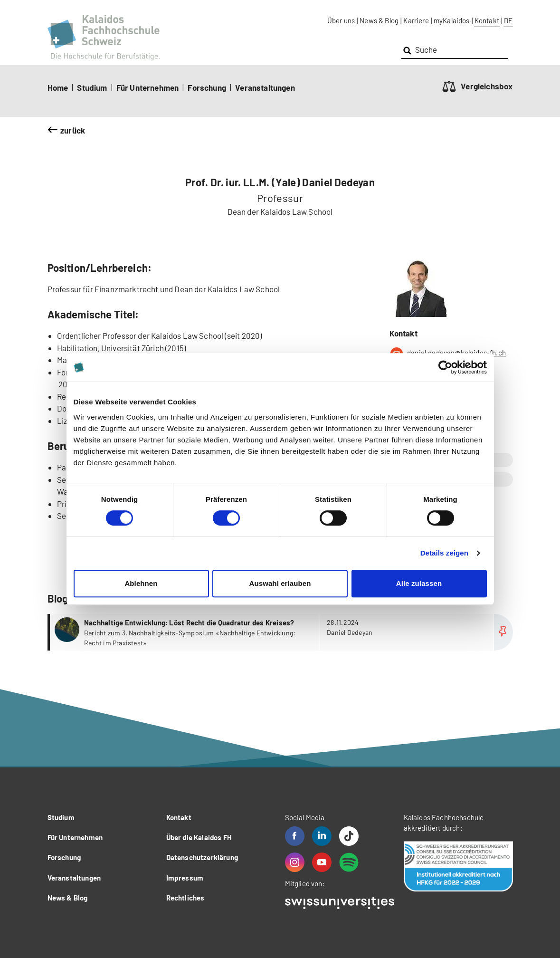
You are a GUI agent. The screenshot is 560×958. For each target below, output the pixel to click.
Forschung (207, 87)
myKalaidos (452, 20)
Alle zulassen (419, 583)
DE (508, 20)
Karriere (416, 20)
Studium (92, 87)
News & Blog (379, 20)
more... (281, 632)
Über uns (341, 20)
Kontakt (487, 20)
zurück (73, 130)
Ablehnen (141, 583)
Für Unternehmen (148, 87)
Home (58, 87)
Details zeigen (444, 553)
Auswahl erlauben (280, 583)
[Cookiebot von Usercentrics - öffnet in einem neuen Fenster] (445, 367)
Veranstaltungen (265, 87)
